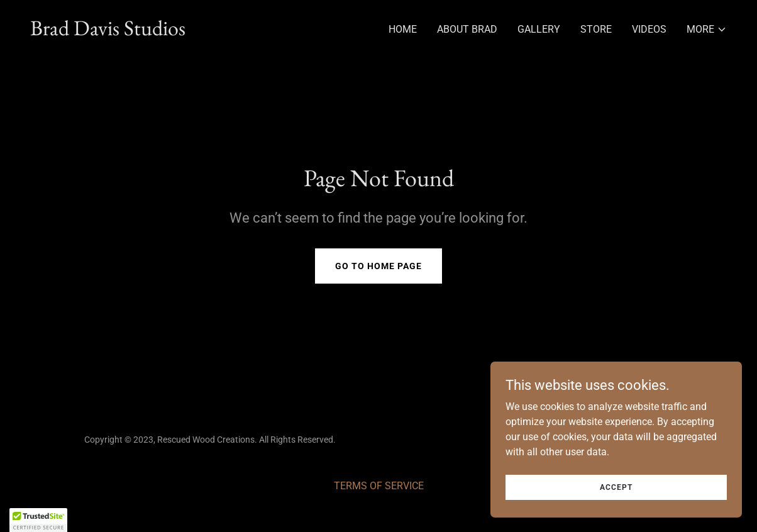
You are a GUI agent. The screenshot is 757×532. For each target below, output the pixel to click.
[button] (707, 30)
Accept (616, 487)
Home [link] (403, 29)
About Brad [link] (467, 29)
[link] (108, 32)
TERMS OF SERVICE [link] (379, 486)
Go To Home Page (378, 266)
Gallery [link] (539, 29)
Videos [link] (649, 29)
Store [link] (596, 29)
